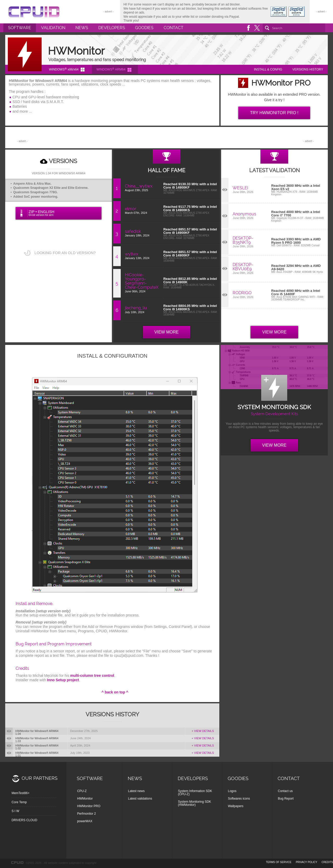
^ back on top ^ (115, 692)
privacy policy (306, 862)
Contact (174, 28)
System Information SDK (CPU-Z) (195, 793)
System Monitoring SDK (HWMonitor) (194, 803)
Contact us (285, 791)
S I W (15, 811)
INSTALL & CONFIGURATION (112, 356)
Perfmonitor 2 (86, 814)
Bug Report (286, 799)
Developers (112, 28)
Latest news (136, 791)
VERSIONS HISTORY (308, 69)
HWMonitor (85, 799)
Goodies (144, 28)
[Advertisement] (166, 137)
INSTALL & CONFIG (268, 69)
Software (20, 28)
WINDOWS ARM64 (111, 69)
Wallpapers (236, 806)
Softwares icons (239, 799)
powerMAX (85, 821)
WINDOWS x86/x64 (64, 69)
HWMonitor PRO (89, 806)
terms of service (279, 862)
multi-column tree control (92, 676)
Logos (232, 791)
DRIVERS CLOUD (24, 820)
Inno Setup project (63, 680)
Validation (53, 28)
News (82, 28)
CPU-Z (82, 791)
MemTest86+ (20, 793)
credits (327, 862)
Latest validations (140, 799)
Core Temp (19, 802)
